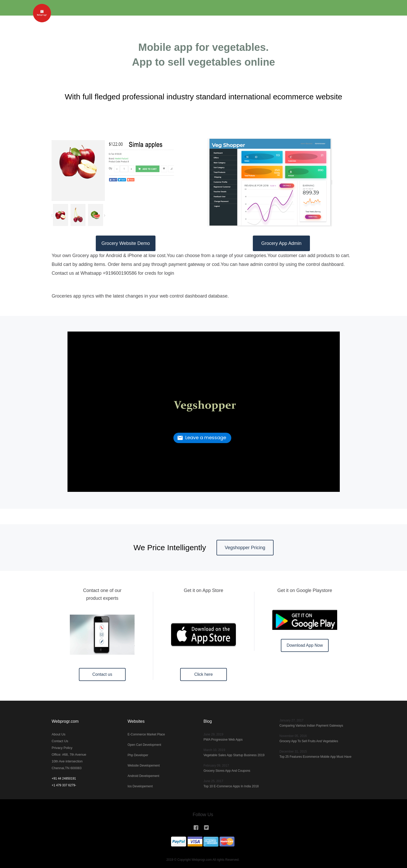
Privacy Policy (61, 748)
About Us (58, 734)
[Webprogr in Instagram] (198, 828)
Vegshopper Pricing (245, 548)
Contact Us (59, 741)
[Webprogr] (47, 8)
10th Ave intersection (66, 761)
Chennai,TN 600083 (66, 768)
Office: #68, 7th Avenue (68, 755)
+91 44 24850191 (64, 779)
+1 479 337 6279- (64, 785)
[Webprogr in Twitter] (207, 828)
